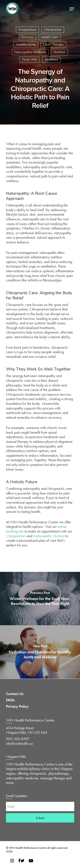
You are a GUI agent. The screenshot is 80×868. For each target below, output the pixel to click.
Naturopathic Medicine (30, 52)
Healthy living (26, 45)
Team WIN (30, 60)
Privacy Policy (17, 706)
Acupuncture (27, 30)
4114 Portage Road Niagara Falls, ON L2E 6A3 (27, 730)
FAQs (10, 700)
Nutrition (60, 52)
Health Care (50, 37)
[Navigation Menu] (72, 9)
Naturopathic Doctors (49, 536)
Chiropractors (16, 536)
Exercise (28, 37)
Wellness (51, 60)
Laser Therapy (53, 45)
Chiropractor (53, 30)
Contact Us (15, 694)
